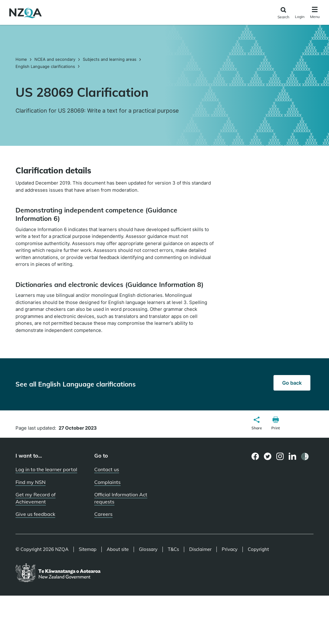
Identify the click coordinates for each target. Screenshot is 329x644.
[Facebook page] (255, 456)
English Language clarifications (45, 66)
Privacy (230, 549)
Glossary (148, 549)
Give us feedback (35, 514)
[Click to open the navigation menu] (315, 13)
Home (22, 59)
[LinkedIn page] (293, 456)
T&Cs (173, 549)
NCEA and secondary (55, 59)
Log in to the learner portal (46, 469)
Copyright (258, 549)
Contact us (107, 469)
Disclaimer (200, 549)
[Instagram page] (280, 456)
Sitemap (88, 549)
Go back (292, 383)
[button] (257, 424)
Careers (103, 514)
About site (118, 549)
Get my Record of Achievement (36, 498)
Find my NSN (31, 482)
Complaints (107, 482)
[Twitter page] (268, 456)
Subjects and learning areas (110, 59)
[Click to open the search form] (283, 13)
